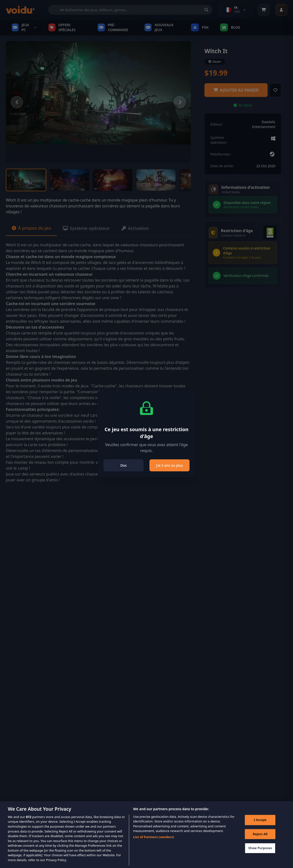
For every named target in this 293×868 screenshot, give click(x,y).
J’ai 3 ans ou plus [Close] (169, 465)
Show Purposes (260, 855)
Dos (124, 465)
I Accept (260, 826)
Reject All (260, 840)
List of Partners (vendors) (153, 843)
